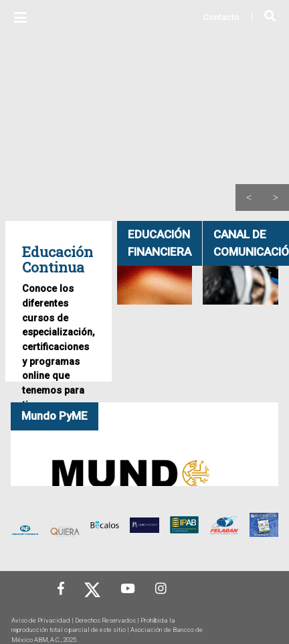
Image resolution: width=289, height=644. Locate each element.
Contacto (221, 17)
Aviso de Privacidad (41, 620)
